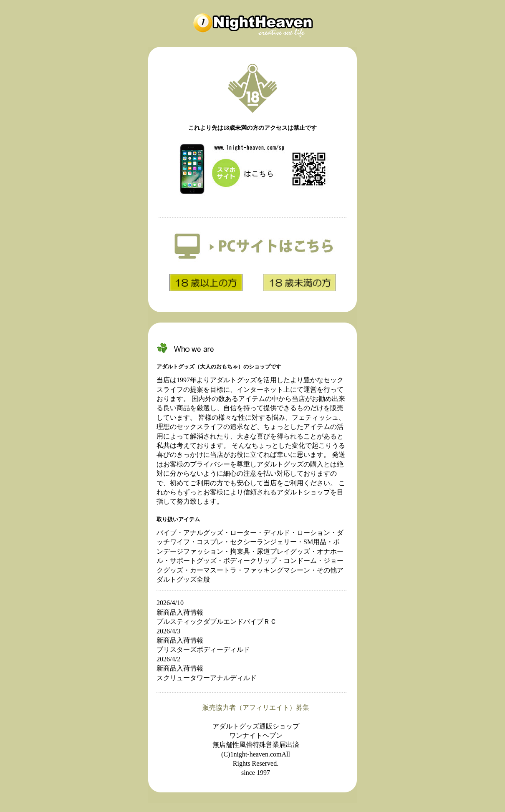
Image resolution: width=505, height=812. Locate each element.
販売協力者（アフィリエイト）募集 (256, 707)
